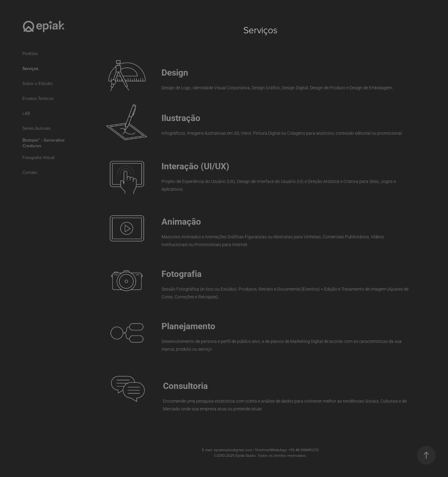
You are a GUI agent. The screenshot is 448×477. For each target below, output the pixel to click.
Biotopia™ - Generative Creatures (44, 143)
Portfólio (30, 53)
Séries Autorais (36, 128)
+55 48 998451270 (303, 450)
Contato (30, 172)
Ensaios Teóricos (38, 98)
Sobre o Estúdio (37, 83)
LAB (26, 113)
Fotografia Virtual (38, 157)
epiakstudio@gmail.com (233, 450)
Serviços (30, 68)
